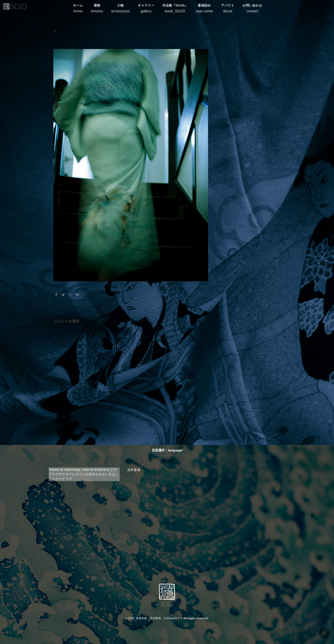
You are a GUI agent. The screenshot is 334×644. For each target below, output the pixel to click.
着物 (97, 9)
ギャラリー (146, 9)
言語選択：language (167, 450)
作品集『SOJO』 (175, 9)
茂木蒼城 (134, 470)
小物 (120, 9)
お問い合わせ (252, 9)
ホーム (78, 9)
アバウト (228, 9)
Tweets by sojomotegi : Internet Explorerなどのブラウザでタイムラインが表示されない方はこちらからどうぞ (83, 474)
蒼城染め (204, 9)
